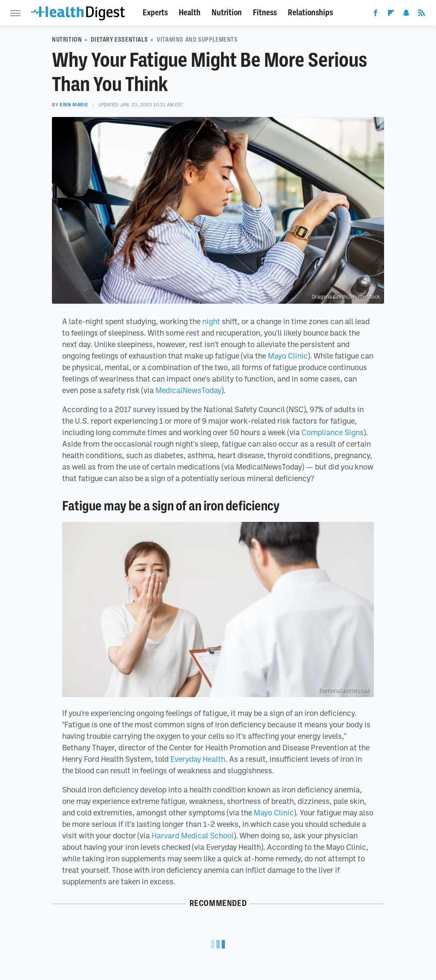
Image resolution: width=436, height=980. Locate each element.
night (211, 321)
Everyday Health (198, 759)
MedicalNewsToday (188, 390)
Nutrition (227, 13)
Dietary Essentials (119, 40)
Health (190, 13)
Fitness (265, 13)
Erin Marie (74, 105)
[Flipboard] (391, 14)
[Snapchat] (406, 14)
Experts (155, 13)
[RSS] (422, 14)
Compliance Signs (333, 432)
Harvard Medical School (193, 835)
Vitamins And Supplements (197, 40)
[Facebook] (376, 14)
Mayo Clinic (288, 356)
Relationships (310, 13)
